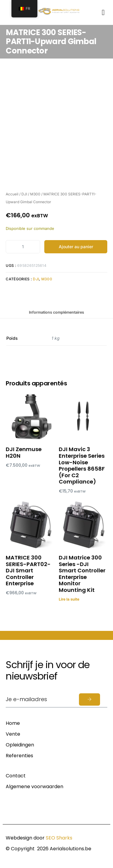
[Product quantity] (23, 247)
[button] (103, 12)
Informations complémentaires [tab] (56, 312)
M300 (35, 194)
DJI (24, 194)
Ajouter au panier (76, 247)
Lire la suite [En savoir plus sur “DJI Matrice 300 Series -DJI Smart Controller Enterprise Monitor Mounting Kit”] (69, 599)
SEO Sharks (59, 838)
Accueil (12, 194)
